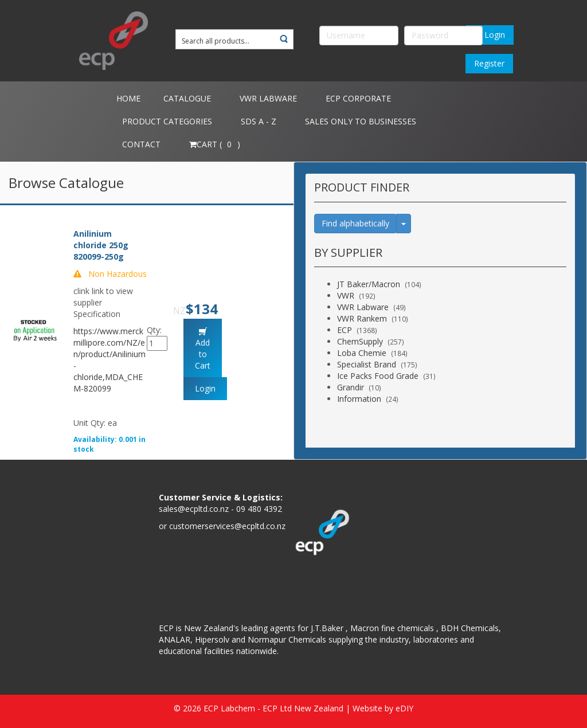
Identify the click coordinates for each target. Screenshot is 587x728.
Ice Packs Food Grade (378, 376)
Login (490, 35)
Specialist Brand (367, 364)
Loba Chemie (362, 353)
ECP (345, 330)
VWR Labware (268, 98)
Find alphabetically (355, 223)
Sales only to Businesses (361, 121)
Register (489, 63)
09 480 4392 (259, 509)
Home (128, 98)
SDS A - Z (259, 121)
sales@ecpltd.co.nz (194, 509)
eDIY (404, 708)
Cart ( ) (215, 144)
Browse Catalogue (66, 183)
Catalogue (187, 98)
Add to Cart (203, 354)
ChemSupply (360, 341)
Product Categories (167, 121)
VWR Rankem (362, 318)
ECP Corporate (358, 98)
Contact (141, 144)
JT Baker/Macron (369, 284)
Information (359, 399)
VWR (346, 295)
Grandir (351, 387)
